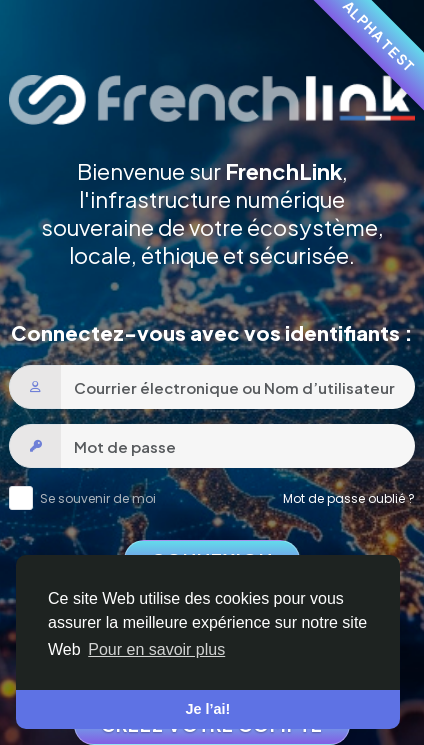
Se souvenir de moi (98, 498)
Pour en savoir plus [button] (156, 649)
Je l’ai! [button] (208, 709)
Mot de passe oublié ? (349, 498)
